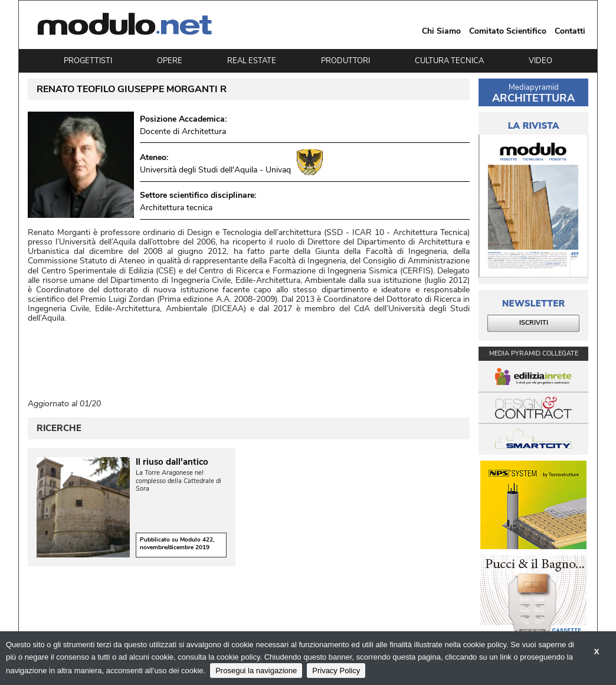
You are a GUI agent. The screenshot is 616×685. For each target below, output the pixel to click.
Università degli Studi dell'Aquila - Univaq (215, 170)
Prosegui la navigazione (256, 671)
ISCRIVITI (534, 323)
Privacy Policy (336, 671)
